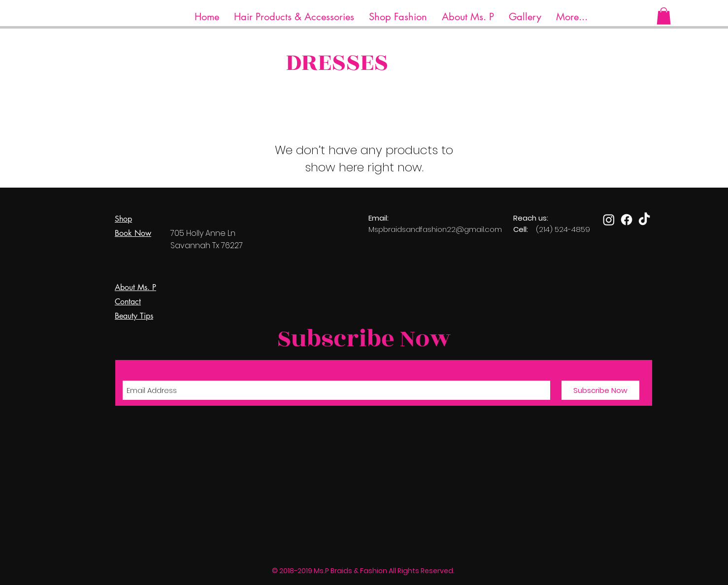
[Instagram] (609, 220)
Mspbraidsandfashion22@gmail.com (435, 229)
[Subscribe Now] (600, 390)
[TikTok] (644, 220)
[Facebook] (627, 220)
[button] (294, 17)
